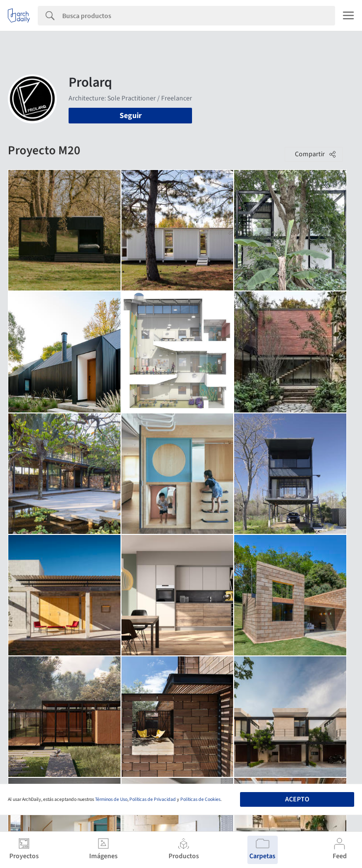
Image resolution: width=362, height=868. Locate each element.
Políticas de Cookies (200, 799)
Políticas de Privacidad (153, 799)
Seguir (131, 116)
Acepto (297, 799)
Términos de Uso (111, 799)
